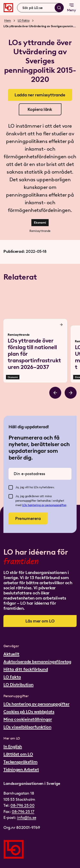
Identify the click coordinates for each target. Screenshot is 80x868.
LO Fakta (24, 21)
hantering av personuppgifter (47, 505)
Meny (71, 7)
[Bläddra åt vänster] (55, 393)
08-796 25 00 (22, 805)
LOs (25, 505)
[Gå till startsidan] (8, 8)
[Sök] (59, 8)
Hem (8, 21)
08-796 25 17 (23, 812)
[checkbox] (11, 487)
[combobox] (40, 8)
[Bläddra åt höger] (71, 393)
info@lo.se (27, 817)
